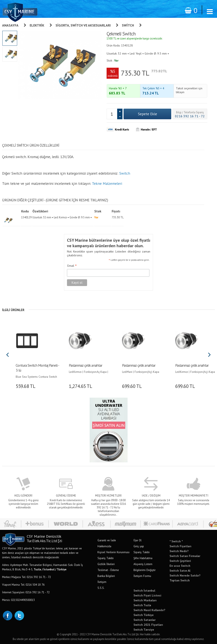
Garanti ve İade (107, 540)
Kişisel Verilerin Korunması (113, 552)
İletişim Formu (142, 576)
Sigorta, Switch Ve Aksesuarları (83, 25)
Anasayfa (10, 25)
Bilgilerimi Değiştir (145, 570)
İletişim (102, 582)
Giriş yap (139, 546)
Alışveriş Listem (143, 564)
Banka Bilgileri (106, 576)
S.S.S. (101, 588)
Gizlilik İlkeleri (106, 564)
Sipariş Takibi (106, 558)
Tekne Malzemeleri (107, 183)
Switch (128, 25)
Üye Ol (138, 540)
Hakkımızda (104, 546)
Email (72, 266)
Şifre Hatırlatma (143, 558)
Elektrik (37, 25)
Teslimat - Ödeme (108, 570)
